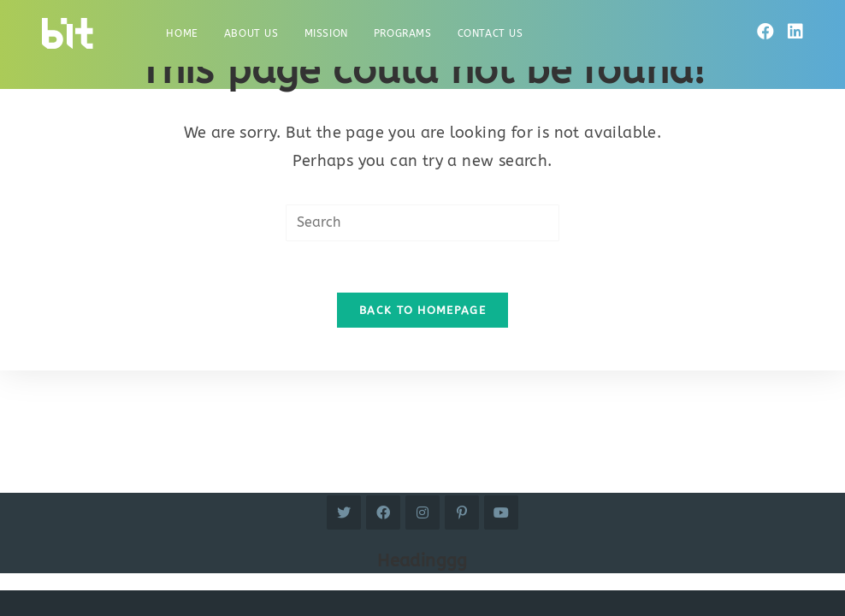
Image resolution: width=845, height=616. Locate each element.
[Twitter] (344, 512)
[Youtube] (501, 512)
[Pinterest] (462, 512)
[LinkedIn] (795, 32)
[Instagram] (422, 512)
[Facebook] (765, 32)
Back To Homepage (422, 310)
